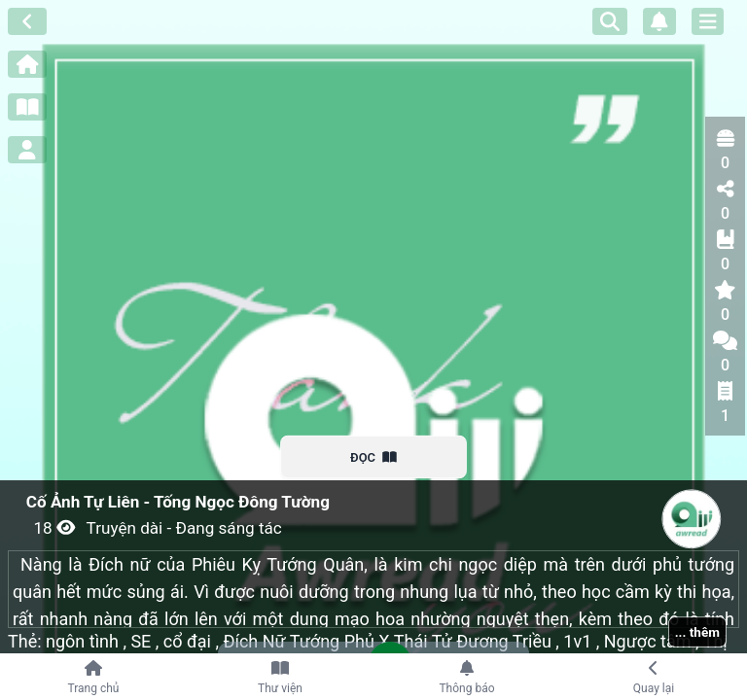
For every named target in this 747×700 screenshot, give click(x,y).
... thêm (697, 632)
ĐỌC (374, 457)
